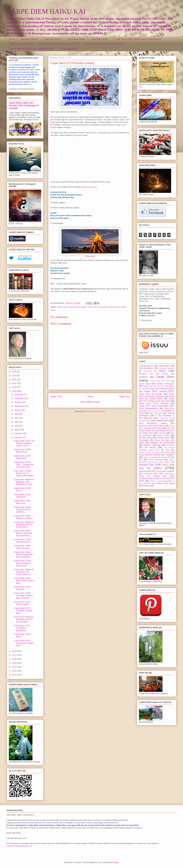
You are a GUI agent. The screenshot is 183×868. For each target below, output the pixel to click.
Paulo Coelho (163, 435)
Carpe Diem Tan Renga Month (157, 397)
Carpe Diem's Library (77, 39)
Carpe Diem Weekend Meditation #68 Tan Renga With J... (24, 525)
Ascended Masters (166, 368)
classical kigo (146, 465)
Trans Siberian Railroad (150, 455)
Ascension (148, 371)
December (19, 394)
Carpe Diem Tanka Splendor (154, 403)
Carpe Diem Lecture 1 (29, 39)
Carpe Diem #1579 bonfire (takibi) (22, 603)
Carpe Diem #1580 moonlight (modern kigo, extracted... (23, 596)
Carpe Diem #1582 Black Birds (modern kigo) (24, 581)
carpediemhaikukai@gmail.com (19, 846)
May (16, 422)
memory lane (151, 474)
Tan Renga (150, 447)
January (18, 437)
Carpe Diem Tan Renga (150, 394)
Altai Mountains (146, 368)
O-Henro (162, 433)
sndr (99, 862)
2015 (15, 663)
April (17, 426)
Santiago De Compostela (162, 443)
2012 (15, 675)
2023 (15, 376)
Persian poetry (146, 438)
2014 (15, 667)
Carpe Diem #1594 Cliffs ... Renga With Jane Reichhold (24, 465)
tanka (124, 307)
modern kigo (160, 476)
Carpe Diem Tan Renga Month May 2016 (157, 400)
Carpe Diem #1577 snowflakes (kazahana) (22, 628)
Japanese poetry (100, 307)
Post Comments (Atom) (96, 411)
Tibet (167, 450)
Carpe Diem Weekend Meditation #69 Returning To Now (24, 482)
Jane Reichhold (159, 421)
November (19, 398)
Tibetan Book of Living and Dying (154, 452)
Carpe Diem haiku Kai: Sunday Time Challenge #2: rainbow (24, 105)
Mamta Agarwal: (90, 187)
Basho (163, 371)
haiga (141, 468)
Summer (170, 445)
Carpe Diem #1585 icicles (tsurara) (22, 547)
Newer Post (56, 397)
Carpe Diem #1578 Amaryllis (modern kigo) (23, 611)
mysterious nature (147, 478)
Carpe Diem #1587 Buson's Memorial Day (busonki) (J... (23, 533)
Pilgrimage (144, 440)
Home (12, 39)
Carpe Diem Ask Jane (160, 381)
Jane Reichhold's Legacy (153, 423)
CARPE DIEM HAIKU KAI (46, 11)
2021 (15, 383)
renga (172, 483)
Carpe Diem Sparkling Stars (162, 389)
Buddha (165, 374)
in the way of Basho (165, 471)
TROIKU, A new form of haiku (22, 44)
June (17, 418)
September (19, 406)
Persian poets (163, 438)
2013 (15, 671)
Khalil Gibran (159, 426)
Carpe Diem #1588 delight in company (23, 517)
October (18, 402)
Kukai (172, 426)
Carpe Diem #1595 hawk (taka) (22, 457)
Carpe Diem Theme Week (151, 406)
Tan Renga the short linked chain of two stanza (105, 44)
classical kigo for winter (77, 307)
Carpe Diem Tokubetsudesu (157, 407)
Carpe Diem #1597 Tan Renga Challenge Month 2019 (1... (24, 443)
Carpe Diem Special (155, 391)
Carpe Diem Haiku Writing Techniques (157, 384)
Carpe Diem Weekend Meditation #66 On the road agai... (24, 619)
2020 (15, 387)
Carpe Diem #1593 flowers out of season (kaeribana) (24, 473)
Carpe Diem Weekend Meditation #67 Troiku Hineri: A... (24, 572)
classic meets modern (161, 462)
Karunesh (143, 426)
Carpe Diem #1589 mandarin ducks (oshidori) (22, 510)
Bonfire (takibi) (90, 256)
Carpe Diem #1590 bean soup (22, 502)
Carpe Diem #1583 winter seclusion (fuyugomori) (22, 563)
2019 (15, 391)
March (17, 430)
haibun (165, 465)
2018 (15, 651)
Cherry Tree (156, 411)
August (18, 410)
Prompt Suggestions (69, 49)
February (19, 433)
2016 (15, 659)
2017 (15, 655)
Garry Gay (153, 413)
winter (53, 310)
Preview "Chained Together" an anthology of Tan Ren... (32, 49)
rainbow (160, 483)
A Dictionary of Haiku (149, 366)
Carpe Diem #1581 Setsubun (22, 588)
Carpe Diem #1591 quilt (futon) (22, 496)
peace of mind (156, 481)
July (16, 414)
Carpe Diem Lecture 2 (53, 39)
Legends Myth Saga (152, 428)
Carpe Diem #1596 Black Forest (22, 451)
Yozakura (170, 455)
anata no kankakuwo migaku (155, 457)
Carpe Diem (62, 307)
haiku (90, 307)
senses (146, 486)
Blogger (116, 862)
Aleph (167, 366)
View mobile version (90, 402)
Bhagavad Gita (146, 374)
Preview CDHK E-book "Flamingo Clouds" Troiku (60, 44)
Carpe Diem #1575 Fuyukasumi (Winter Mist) (24, 643)
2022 (15, 379)
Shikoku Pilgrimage (152, 445)
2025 (15, 372)
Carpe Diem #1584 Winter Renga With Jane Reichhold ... (23, 555)
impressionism (145, 471)
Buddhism (143, 377)
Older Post (125, 397)
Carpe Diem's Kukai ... (100, 39)
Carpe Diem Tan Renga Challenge (157, 395)
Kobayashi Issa (114, 307)
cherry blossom (156, 460)
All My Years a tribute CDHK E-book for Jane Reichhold (138, 39)
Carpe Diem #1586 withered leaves (22, 541)
